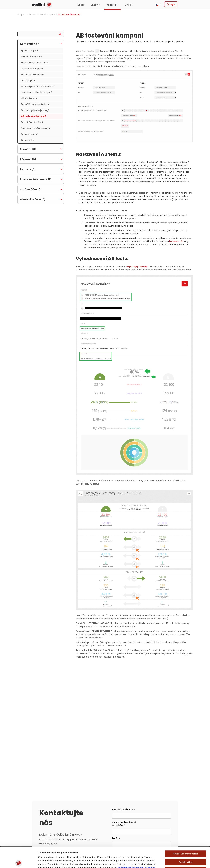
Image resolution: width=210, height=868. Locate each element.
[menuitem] (81, 5)
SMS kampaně (28, 80)
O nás (128, 5)
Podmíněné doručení (32, 122)
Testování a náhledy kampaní (36, 92)
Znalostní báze (36, 14)
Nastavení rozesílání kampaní (36, 128)
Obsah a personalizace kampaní (38, 86)
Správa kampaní (29, 51)
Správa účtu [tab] (31, 189)
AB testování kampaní (34, 116)
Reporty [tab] (28, 169)
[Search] (61, 33)
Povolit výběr (186, 841)
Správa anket (28, 140)
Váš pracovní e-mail (123, 809)
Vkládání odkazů (29, 98)
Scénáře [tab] (28, 149)
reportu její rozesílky (137, 266)
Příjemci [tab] (28, 159)
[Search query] (41, 34)
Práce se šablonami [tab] (36, 179)
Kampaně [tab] (29, 44)
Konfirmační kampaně (33, 74)
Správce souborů (30, 134)
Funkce (81, 5)
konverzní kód (176, 241)
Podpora (111, 5)
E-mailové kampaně (32, 56)
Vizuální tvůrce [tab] (33, 199)
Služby (94, 5)
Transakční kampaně (32, 68)
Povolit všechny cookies (186, 833)
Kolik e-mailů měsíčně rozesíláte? (124, 824)
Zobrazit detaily (158, 862)
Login (171, 4)
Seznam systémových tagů (35, 110)
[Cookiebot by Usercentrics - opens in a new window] (19, 862)
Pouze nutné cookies (186, 849)
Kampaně (50, 14)
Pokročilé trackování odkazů (35, 104)
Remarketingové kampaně (35, 62)
